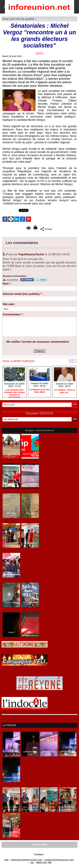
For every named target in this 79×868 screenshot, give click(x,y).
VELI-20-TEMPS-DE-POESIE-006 (49, 808)
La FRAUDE (9, 725)
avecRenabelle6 (11, 484)
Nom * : (7, 284)
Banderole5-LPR (30, 454)
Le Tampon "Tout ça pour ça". (65, 391)
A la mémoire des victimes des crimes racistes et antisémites (14, 393)
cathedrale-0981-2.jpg (30, 753)
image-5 (11, 632)
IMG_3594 (30, 514)
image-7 (30, 632)
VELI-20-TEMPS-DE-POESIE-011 (11, 808)
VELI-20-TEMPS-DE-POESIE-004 (30, 808)
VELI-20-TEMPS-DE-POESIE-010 (30, 544)
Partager (46, 229)
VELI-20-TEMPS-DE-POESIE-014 (68, 808)
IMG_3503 (11, 514)
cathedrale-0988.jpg (68, 752)
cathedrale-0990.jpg (11, 752)
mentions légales (39, 845)
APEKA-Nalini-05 (30, 603)
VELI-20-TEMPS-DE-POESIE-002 (11, 834)
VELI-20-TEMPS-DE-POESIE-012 (11, 544)
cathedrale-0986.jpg (11, 777)
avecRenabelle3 (30, 484)
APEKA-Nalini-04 (11, 603)
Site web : (9, 304)
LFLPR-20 (11, 454)
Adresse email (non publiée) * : (23, 294)
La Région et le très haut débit (39, 391)
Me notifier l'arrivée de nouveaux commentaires (38, 342)
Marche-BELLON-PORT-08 (11, 574)
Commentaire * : (13, 314)
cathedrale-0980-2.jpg (49, 753)
